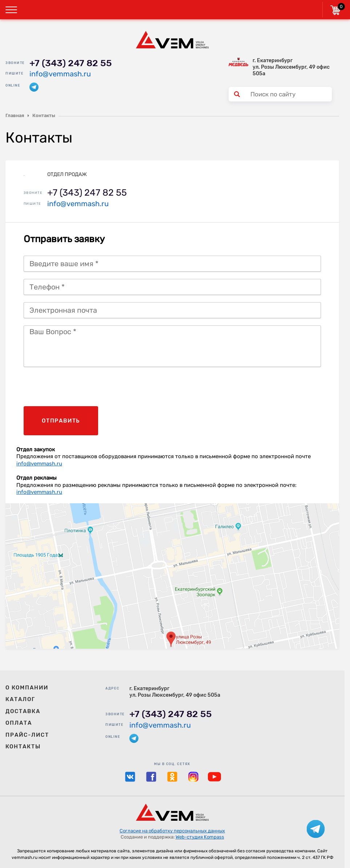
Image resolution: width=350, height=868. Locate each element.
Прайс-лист (27, 735)
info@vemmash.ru (60, 74)
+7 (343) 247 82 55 (71, 63)
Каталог (20, 699)
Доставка (23, 711)
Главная (15, 115)
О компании (27, 688)
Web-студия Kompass (200, 837)
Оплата (19, 723)
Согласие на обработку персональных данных (172, 831)
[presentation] (79, 388)
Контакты (23, 747)
